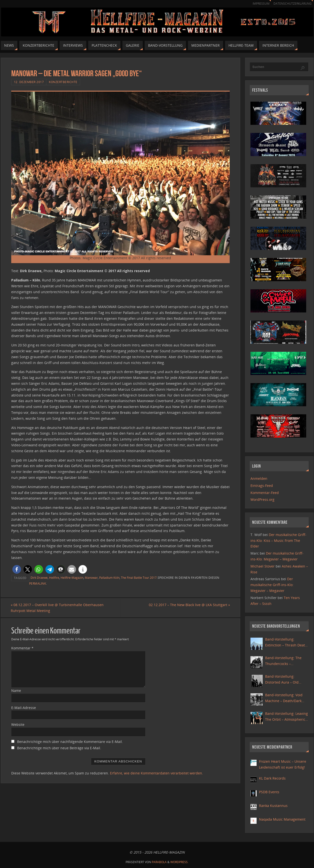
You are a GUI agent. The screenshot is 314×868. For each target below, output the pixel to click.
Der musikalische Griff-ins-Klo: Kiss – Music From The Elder (278, 541)
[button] (17, 569)
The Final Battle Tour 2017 (139, 578)
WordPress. (179, 862)
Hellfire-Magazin (72, 578)
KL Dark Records (272, 778)
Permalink (38, 583)
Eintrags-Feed (262, 486)
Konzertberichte (63, 82)
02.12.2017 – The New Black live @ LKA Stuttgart (189, 605)
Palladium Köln (109, 578)
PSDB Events (269, 792)
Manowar (91, 578)
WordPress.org (262, 499)
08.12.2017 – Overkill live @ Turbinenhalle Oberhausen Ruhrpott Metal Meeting (58, 608)
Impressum (259, 4)
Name (16, 691)
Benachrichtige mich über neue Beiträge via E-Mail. (59, 748)
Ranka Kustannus (273, 806)
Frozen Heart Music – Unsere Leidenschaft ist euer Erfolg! (283, 764)
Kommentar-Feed (265, 493)
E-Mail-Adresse (24, 708)
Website (18, 725)
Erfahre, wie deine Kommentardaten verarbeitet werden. (157, 773)
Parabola (159, 862)
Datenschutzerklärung (292, 4)
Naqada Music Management (282, 819)
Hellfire (54, 578)
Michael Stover (263, 566)
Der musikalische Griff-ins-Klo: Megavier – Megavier (272, 585)
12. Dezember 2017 (29, 82)
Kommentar (22, 648)
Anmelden (259, 478)
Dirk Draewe (39, 578)
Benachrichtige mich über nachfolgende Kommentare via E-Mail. (70, 742)
